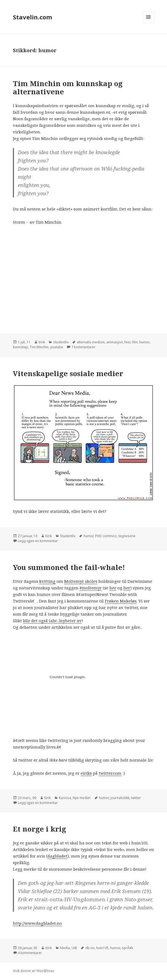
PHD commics (106, 536)
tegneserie (127, 536)
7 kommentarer (83, 347)
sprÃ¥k (127, 948)
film (135, 342)
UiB (74, 948)
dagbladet (57, 856)
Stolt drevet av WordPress (33, 971)
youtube (57, 347)
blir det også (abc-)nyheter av (52, 621)
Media (65, 948)
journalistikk (120, 798)
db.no (90, 948)
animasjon (115, 342)
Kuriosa (65, 798)
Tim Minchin (39, 347)
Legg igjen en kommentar (38, 541)
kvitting (47, 581)
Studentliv (61, 342)
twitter (136, 798)
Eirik (42, 342)
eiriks (86, 773)
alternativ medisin (91, 342)
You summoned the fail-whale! (69, 567)
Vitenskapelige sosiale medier (68, 373)
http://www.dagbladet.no (37, 923)
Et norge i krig (39, 829)
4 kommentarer (30, 953)
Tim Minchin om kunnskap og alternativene (68, 87)
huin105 (102, 948)
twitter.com (110, 773)
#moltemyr (91, 588)
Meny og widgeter (148, 23)
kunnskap (20, 347)
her (113, 588)
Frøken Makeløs (121, 601)
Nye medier (82, 798)
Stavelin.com (32, 17)
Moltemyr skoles (81, 581)
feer (127, 342)
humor (144, 342)
